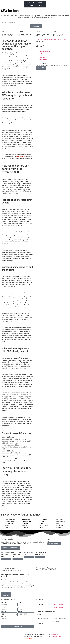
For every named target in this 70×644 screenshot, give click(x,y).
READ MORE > (18, 559)
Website (3, 602)
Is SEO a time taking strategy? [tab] (10, 443)
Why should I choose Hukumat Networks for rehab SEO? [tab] (17, 448)
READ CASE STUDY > (54, 544)
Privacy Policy (28, 639)
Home (38, 40)
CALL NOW (41, 68)
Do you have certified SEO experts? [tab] (12, 445)
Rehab (65, 40)
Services (3, 612)
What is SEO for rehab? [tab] (8, 437)
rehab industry (20, 157)
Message (4, 616)
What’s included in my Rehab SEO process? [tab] (14, 439)
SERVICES (30, 2)
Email (19, 607)
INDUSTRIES (44, 40)
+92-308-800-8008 (59, 608)
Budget (20, 612)
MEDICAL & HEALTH (55, 40)
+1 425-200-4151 (58, 604)
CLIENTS (31, 6)
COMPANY (40, 2)
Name (19, 602)
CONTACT (39, 6)
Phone (3, 607)
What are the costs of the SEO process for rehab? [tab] (16, 441)
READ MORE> (6, 559)
